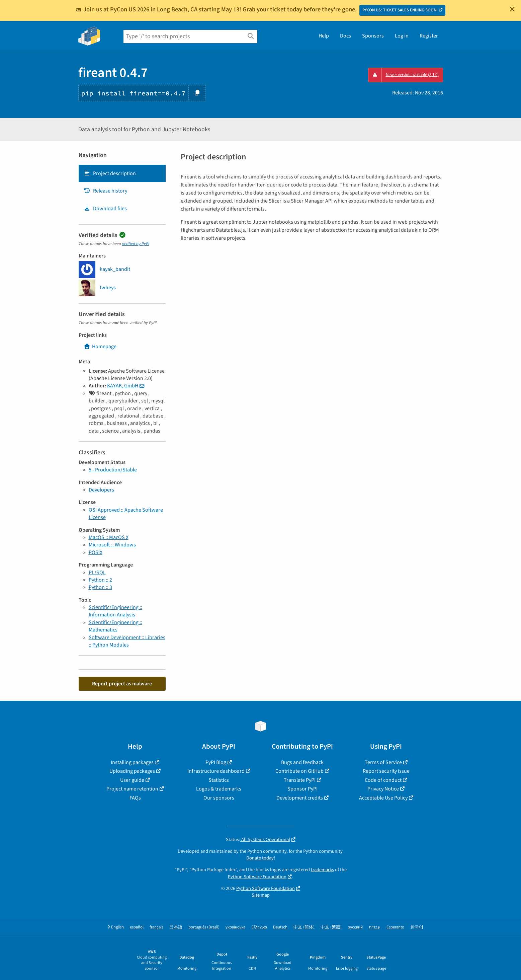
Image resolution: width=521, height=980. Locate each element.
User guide (132, 780)
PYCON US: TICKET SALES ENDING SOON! (400, 10)
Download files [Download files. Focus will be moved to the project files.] (105, 209)
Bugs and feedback (302, 762)
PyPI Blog (216, 762)
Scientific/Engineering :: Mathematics (115, 626)
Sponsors (373, 36)
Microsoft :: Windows (112, 545)
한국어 (417, 927)
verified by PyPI (136, 244)
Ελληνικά (259, 927)
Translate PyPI (300, 780)
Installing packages (132, 762)
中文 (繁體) (331, 927)
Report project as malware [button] (122, 684)
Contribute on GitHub (299, 771)
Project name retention (132, 789)
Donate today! (261, 858)
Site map (261, 895)
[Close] (512, 9)
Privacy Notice (383, 789)
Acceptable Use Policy (383, 798)
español (137, 927)
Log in (402, 36)
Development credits (300, 798)
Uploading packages (132, 771)
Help (324, 36)
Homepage (100, 347)
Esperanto (395, 927)
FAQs (135, 798)
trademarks (322, 870)
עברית (375, 927)
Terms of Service (383, 762)
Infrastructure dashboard (216, 771)
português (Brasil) (204, 927)
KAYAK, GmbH (123, 386)
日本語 (176, 927)
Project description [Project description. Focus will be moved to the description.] (110, 173)
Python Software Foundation (257, 877)
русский (355, 927)
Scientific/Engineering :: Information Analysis (115, 611)
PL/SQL (97, 573)
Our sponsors (219, 798)
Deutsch (280, 927)
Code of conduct (383, 780)
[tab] (122, 173)
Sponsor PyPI (302, 789)
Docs (345, 36)
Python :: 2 (100, 580)
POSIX (96, 552)
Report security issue (386, 771)
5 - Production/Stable (113, 470)
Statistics (219, 780)
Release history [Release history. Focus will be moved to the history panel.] (105, 191)
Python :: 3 (100, 587)
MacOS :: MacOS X (109, 537)
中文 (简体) (304, 927)
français (156, 927)
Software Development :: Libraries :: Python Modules (127, 641)
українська (235, 927)
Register (429, 36)
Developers (101, 490)
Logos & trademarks (219, 789)
